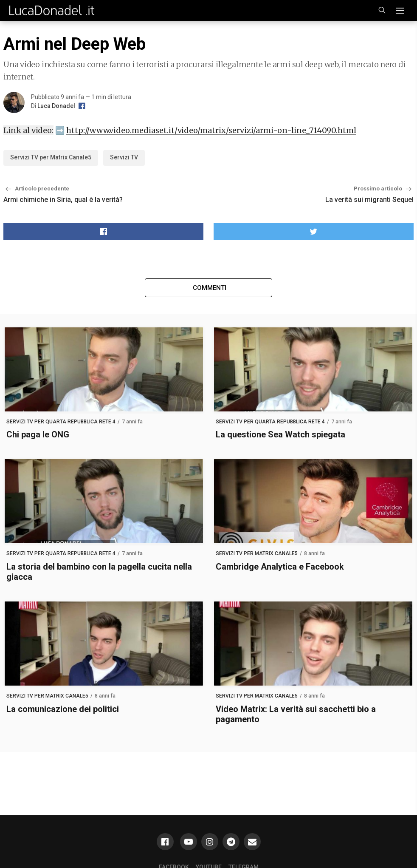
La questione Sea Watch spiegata (280, 434)
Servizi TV (124, 157)
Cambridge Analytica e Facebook (280, 567)
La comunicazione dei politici (63, 709)
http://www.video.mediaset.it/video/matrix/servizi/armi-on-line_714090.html (211, 130)
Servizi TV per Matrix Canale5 (51, 157)
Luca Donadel (56, 106)
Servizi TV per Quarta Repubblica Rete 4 (61, 422)
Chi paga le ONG (38, 434)
